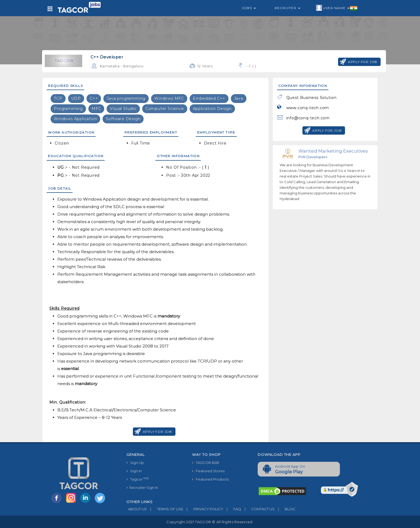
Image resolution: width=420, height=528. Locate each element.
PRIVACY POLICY (203, 509)
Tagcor (138, 479)
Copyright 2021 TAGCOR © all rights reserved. (210, 522)
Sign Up (135, 463)
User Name (337, 8)
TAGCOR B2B (206, 463)
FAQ (232, 509)
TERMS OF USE (165, 509)
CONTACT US (258, 509)
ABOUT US (137, 509)
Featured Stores (208, 471)
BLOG (285, 509)
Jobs (249, 8)
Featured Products (210, 479)
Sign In (134, 471)
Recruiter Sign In (142, 488)
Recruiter (287, 8)
